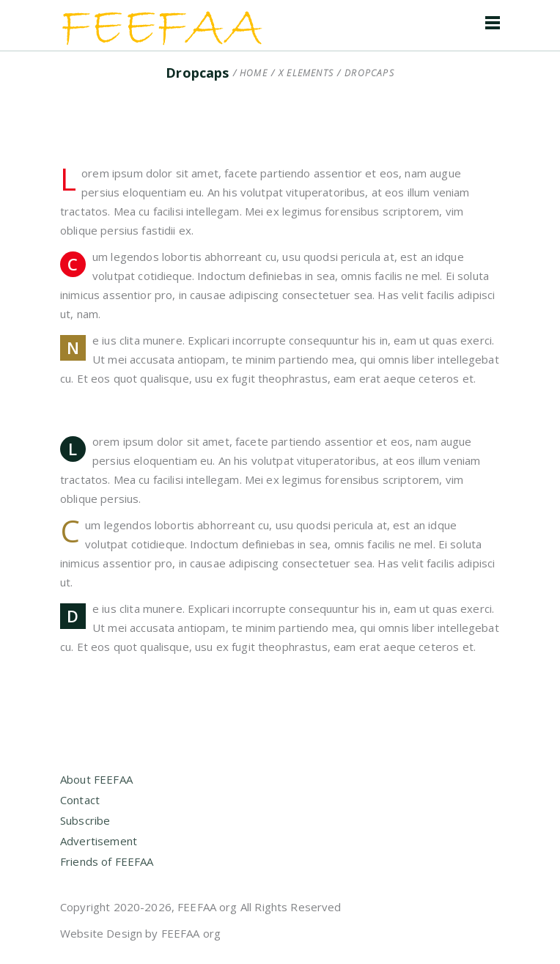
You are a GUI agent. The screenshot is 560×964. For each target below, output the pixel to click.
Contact (80, 800)
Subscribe (85, 820)
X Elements (306, 73)
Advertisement (99, 841)
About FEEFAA (96, 779)
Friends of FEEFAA (107, 861)
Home (254, 73)
